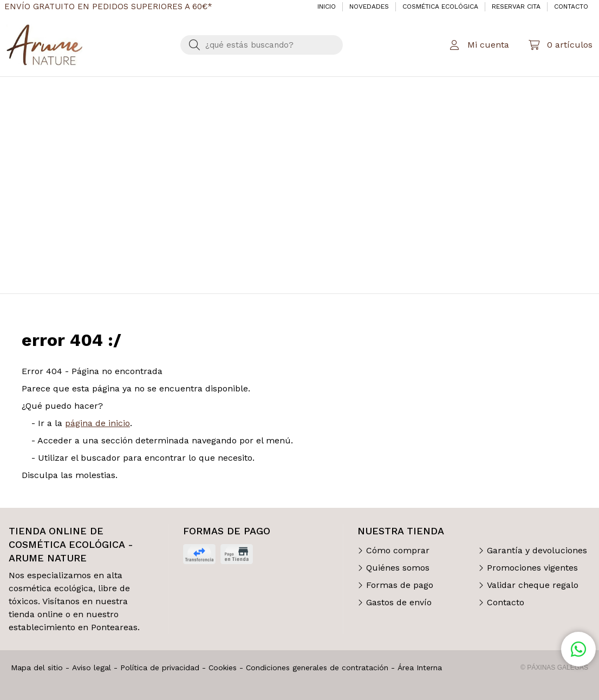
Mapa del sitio (37, 668)
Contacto (506, 602)
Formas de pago (400, 585)
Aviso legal (92, 668)
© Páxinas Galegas (554, 668)
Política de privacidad (160, 668)
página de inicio (97, 423)
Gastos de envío (399, 602)
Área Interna (420, 668)
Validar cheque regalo (533, 585)
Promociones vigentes (532, 568)
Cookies (223, 668)
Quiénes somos (398, 568)
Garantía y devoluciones (537, 550)
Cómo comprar (398, 550)
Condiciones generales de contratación (317, 668)
